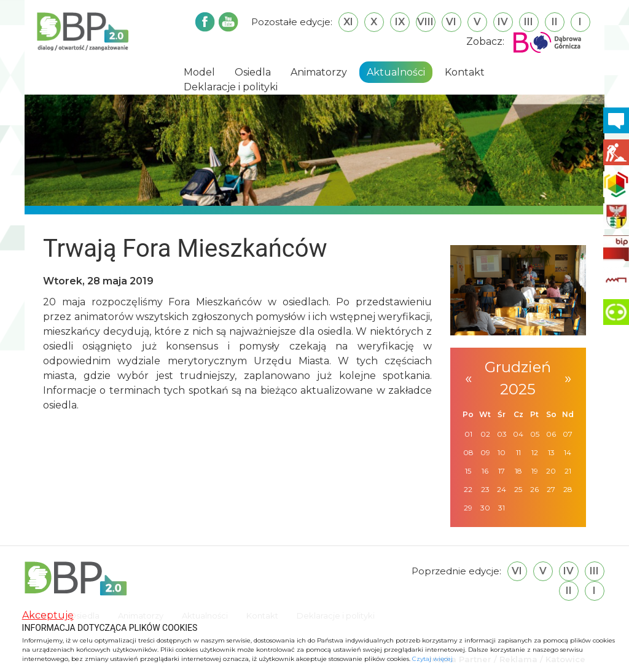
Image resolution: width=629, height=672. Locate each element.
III (529, 22)
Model (199, 72)
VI (451, 22)
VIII (425, 22)
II (555, 22)
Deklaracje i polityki (231, 87)
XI (348, 22)
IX (400, 22)
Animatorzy (319, 72)
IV (503, 22)
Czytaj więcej (432, 659)
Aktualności (396, 72)
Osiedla (253, 72)
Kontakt (465, 72)
